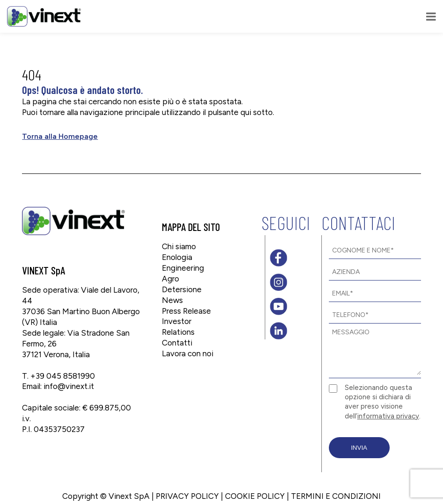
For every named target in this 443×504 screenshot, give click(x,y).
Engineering (183, 268)
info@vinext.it (69, 386)
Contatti (177, 343)
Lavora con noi (188, 353)
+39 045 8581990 (63, 376)
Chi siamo (179, 246)
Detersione (182, 289)
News (172, 300)
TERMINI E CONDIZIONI (336, 496)
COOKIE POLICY (255, 496)
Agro (171, 279)
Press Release (186, 311)
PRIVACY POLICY (187, 496)
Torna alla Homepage (60, 136)
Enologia (177, 257)
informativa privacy (388, 416)
